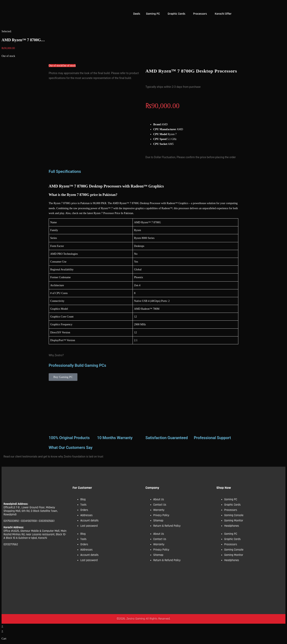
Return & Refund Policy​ (167, 526)
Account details (89, 521)
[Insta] (42, 557)
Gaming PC (153, 14)
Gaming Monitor (234, 521)
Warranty (159, 510)
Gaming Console (234, 515)
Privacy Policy (161, 515)
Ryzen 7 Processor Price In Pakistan (113, 213)
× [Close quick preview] (2, 626)
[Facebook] (15, 557)
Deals (137, 14)
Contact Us (160, 505)
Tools (83, 505)
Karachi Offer (223, 14)
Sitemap (158, 521)
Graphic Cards (177, 14)
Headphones (232, 526)
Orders (84, 510)
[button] (154, 14)
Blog (83, 499)
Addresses (87, 515)
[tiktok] (56, 557)
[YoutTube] (28, 557)
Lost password (89, 526)
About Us (159, 499)
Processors (200, 14)
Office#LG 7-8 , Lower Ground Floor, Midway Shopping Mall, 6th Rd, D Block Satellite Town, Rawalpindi (31, 511)
